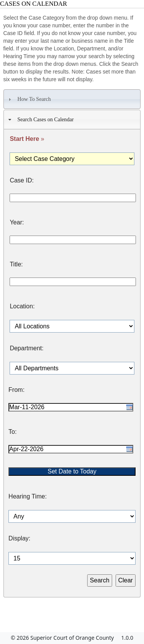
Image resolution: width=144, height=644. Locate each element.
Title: (16, 264)
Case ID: (22, 181)
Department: (26, 348)
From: (17, 390)
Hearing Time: (28, 497)
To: (12, 432)
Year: (17, 222)
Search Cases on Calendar (40, 120)
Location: (22, 306)
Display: (19, 539)
